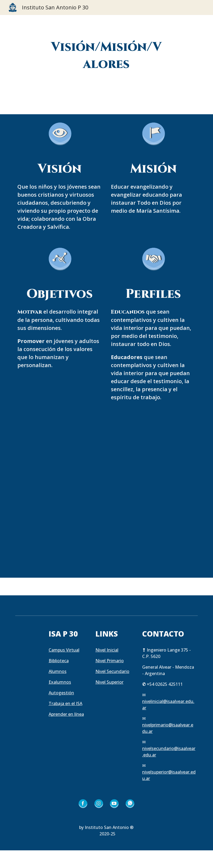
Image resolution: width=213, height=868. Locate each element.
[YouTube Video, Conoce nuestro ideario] (107, 490)
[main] (107, 56)
